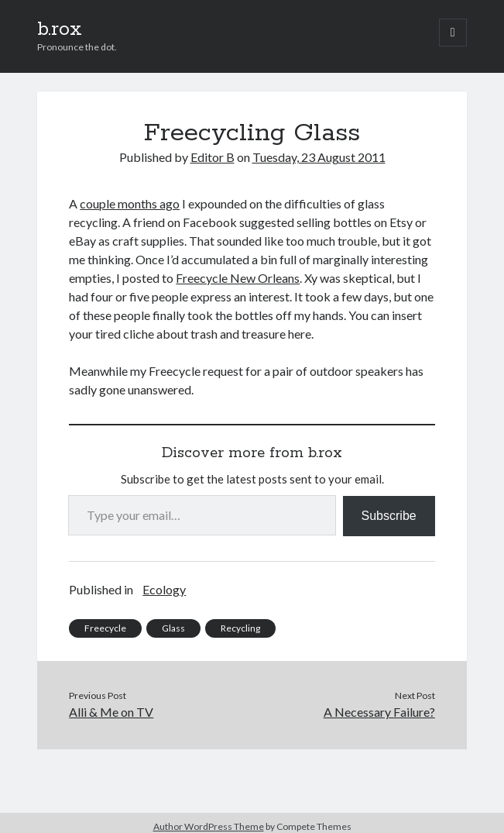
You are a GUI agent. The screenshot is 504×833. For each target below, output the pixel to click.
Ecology (164, 589)
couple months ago (130, 203)
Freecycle (105, 628)
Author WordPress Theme (209, 826)
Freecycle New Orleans (238, 278)
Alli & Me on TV (111, 712)
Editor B (213, 157)
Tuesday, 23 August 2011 (319, 157)
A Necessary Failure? (379, 712)
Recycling (240, 628)
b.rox (60, 29)
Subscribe (389, 516)
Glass (173, 628)
